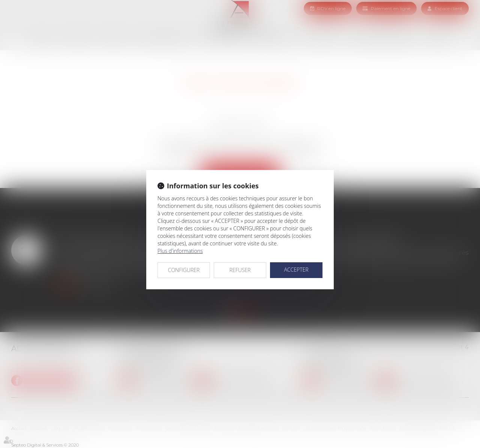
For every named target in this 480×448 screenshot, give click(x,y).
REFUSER (240, 270)
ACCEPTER (296, 270)
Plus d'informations (180, 251)
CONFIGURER (184, 270)
